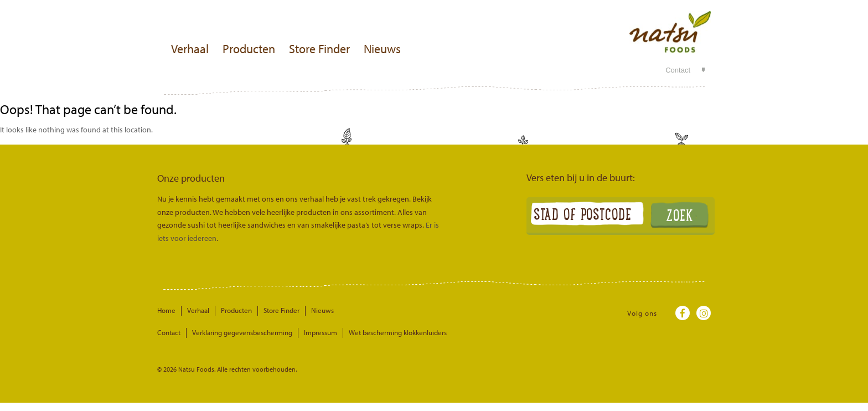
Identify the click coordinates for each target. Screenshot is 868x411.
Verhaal (190, 49)
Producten (249, 49)
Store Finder (319, 49)
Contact (678, 70)
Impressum (321, 332)
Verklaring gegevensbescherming (242, 332)
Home (166, 310)
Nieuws (382, 49)
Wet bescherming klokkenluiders (398, 332)
